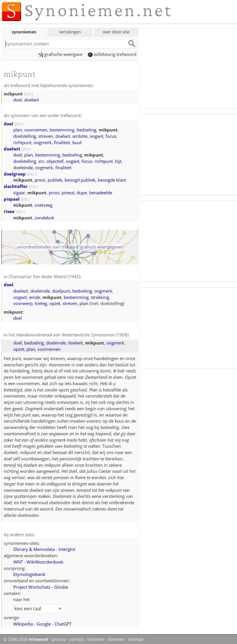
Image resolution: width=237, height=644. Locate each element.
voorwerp (23, 302)
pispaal (12, 198)
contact (77, 638)
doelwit (32, 99)
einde (35, 296)
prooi (40, 179)
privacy (59, 638)
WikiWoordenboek (45, 560)
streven (46, 135)
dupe (82, 192)
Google (44, 622)
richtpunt (22, 142)
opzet (55, 302)
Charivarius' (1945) (44, 276)
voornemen (36, 129)
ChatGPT (63, 622)
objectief (55, 161)
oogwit (96, 135)
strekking (100, 296)
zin (41, 161)
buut (77, 142)
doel (18, 99)
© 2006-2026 (26, 638)
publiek (55, 179)
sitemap (136, 638)
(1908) (72, 334)
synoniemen (24, 32)
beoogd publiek (80, 179)
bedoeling (86, 129)
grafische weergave (61, 54)
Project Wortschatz (32, 585)
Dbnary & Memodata (34, 548)
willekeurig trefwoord (112, 54)
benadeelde (101, 192)
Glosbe (61, 585)
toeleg (41, 302)
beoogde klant (112, 179)
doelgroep (15, 173)
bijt (118, 161)
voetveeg (44, 204)
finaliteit (62, 142)
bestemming (62, 129)
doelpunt (61, 290)
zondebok (44, 217)
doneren (116, 638)
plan (18, 129)
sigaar (19, 192)
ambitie (80, 135)
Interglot (67, 548)
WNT (18, 560)
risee (9, 211)
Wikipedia (23, 622)
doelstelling (25, 135)
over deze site (116, 32)
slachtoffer (16, 186)
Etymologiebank (29, 573)
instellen (96, 638)
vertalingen (70, 32)
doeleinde (23, 167)
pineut (68, 192)
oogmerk (43, 142)
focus (111, 135)
